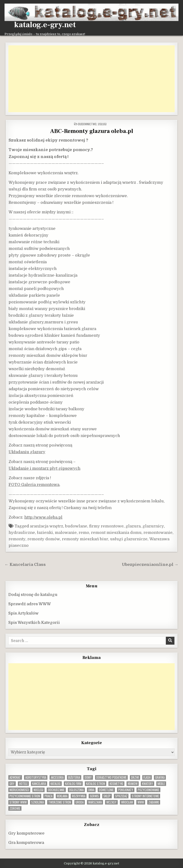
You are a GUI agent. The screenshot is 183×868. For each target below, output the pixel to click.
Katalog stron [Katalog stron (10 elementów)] (96, 784)
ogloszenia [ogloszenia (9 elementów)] (76, 790)
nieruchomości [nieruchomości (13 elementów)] (19, 790)
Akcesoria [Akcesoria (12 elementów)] (57, 777)
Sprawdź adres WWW (30, 604)
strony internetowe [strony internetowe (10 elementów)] (145, 796)
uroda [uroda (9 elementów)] (80, 802)
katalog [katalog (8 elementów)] (56, 784)
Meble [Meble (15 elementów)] (161, 784)
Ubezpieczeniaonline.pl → (150, 565)
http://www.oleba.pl (43, 517)
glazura (133, 526)
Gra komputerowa (26, 843)
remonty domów (44, 539)
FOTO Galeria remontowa (34, 485)
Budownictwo (87, 124)
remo (84, 533)
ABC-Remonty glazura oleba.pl (92, 131)
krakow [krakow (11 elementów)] (133, 784)
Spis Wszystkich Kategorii (34, 623)
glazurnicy (153, 526)
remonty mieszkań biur (85, 539)
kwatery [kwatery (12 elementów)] (147, 784)
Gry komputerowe (26, 833)
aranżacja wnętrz (46, 526)
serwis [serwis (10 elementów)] (94, 796)
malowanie (66, 533)
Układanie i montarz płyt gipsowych (44, 468)
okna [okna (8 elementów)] (91, 790)
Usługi (102, 124)
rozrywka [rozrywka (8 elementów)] (79, 796)
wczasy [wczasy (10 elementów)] (111, 802)
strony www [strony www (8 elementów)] (18, 802)
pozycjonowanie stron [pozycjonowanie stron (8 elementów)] (25, 796)
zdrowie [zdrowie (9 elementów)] (15, 808)
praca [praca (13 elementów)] (48, 796)
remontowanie (158, 533)
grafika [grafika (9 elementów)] (160, 777)
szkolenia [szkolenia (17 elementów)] (38, 802)
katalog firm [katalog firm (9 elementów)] (73, 784)
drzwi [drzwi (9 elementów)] (135, 777)
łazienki (45, 533)
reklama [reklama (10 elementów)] (62, 796)
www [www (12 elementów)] (141, 802)
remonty (17, 539)
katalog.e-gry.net (45, 25)
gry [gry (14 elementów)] (12, 784)
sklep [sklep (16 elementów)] (107, 796)
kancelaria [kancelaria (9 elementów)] (39, 784)
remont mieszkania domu (116, 533)
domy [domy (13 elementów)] (88, 777)
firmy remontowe (106, 526)
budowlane (76, 526)
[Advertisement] (91, 79)
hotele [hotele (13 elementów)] (23, 784)
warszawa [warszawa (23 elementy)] (95, 802)
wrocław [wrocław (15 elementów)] (127, 802)
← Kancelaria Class (25, 565)
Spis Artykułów (23, 613)
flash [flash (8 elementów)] (147, 777)
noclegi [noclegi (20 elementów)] (38, 790)
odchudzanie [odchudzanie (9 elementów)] (56, 790)
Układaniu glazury (27, 452)
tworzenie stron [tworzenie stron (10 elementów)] (60, 802)
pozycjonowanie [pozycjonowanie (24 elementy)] (148, 790)
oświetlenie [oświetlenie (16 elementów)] (106, 790)
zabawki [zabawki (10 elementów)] (154, 802)
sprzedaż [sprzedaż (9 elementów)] (121, 796)
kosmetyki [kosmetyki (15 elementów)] (116, 784)
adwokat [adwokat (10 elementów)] (15, 777)
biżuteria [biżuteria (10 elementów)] (74, 777)
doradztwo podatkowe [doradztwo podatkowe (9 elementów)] (111, 777)
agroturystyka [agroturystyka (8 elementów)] (36, 777)
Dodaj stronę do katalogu (33, 595)
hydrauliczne (22, 533)
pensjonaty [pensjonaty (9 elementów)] (126, 790)
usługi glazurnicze (129, 539)
